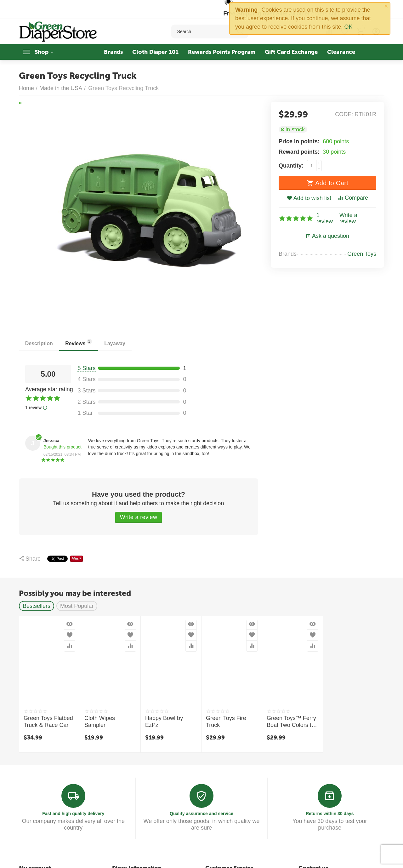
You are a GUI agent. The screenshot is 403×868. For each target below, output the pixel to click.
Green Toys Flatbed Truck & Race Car (48, 722)
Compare (353, 198)
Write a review (348, 218)
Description (39, 343)
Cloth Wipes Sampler (100, 722)
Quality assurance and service (201, 814)
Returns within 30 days (330, 814)
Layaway (115, 343)
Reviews (79, 343)
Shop (42, 52)
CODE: (344, 114)
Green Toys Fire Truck (226, 722)
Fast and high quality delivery (73, 814)
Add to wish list (309, 198)
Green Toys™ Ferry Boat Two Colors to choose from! (291, 722)
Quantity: (291, 166)
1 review (325, 218)
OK (348, 27)
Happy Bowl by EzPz (164, 722)
